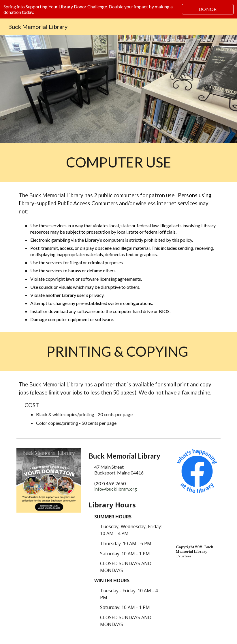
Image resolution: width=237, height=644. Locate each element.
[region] (118, 9)
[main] (118, 162)
